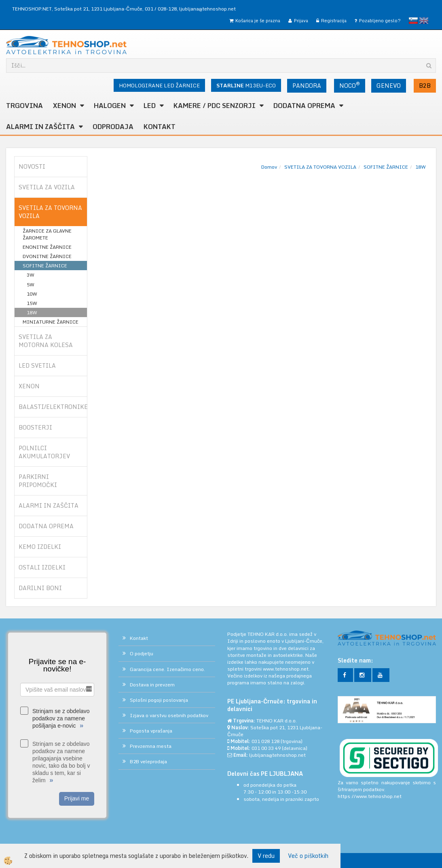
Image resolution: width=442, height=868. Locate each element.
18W (32, 312)
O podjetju (142, 653)
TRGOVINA (24, 106)
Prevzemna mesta (151, 746)
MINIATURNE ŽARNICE (51, 322)
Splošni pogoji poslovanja (159, 700)
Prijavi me (77, 798)
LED (150, 106)
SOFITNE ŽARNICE (45, 266)
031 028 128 (265, 741)
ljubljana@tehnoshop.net (207, 9)
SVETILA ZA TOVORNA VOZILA (320, 167)
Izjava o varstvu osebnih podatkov (169, 715)
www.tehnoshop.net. (286, 669)
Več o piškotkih (308, 856)
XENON (65, 106)
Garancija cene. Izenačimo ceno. (167, 669)
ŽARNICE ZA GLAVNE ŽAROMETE (47, 234)
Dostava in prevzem (152, 685)
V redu (266, 856)
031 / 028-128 (161, 9)
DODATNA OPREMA (304, 106)
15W (32, 303)
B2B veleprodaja (148, 761)
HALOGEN (110, 106)
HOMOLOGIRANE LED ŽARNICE (159, 85)
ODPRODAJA (113, 127)
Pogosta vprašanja (151, 731)
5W (31, 285)
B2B (425, 86)
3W (31, 275)
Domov (269, 167)
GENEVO (389, 86)
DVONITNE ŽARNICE (47, 256)
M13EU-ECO (246, 85)
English (424, 21)
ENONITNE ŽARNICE (47, 247)
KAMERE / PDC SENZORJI (215, 106)
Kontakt (160, 127)
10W (32, 294)
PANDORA (307, 86)
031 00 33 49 (266, 748)
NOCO (350, 85)
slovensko (413, 21)
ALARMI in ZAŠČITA (40, 127)
